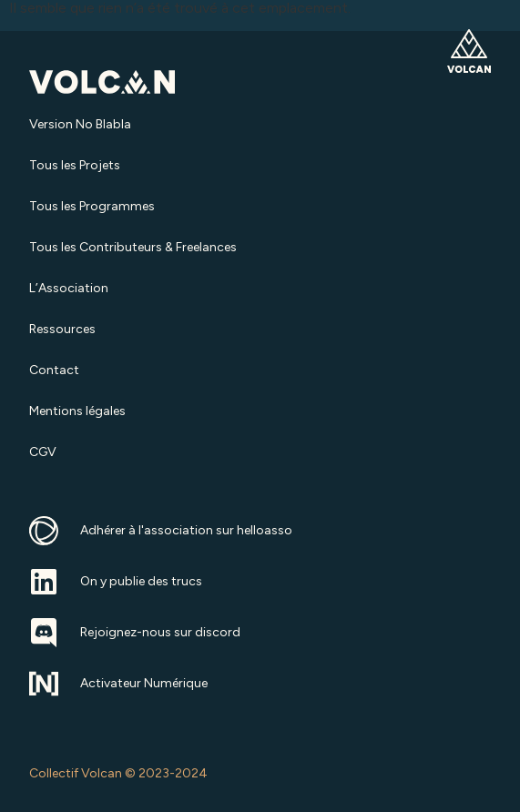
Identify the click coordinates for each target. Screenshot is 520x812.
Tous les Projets (75, 165)
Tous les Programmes (92, 206)
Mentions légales (77, 411)
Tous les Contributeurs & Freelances (133, 247)
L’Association (69, 288)
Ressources (62, 329)
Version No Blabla (80, 124)
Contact (54, 370)
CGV (43, 452)
